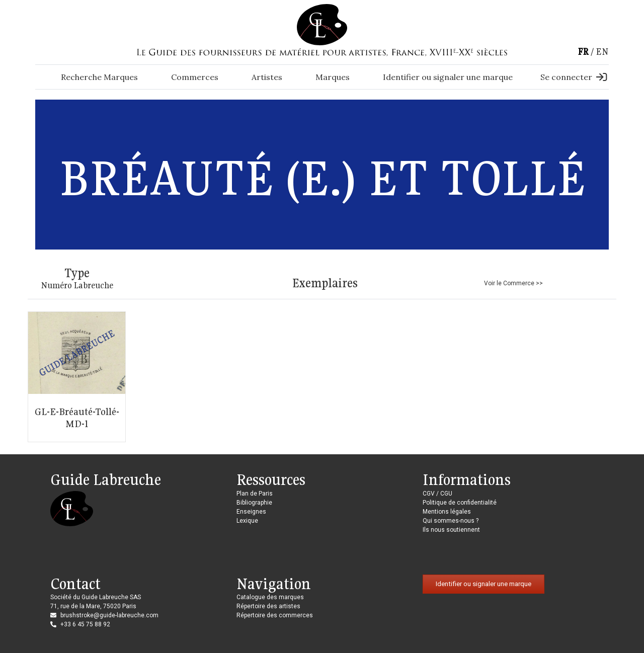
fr (583, 52)
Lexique (247, 521)
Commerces (195, 77)
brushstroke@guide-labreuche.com (109, 615)
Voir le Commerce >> (513, 283)
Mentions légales (447, 512)
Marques (333, 77)
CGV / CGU (437, 494)
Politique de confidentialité (460, 503)
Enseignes (251, 512)
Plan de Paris (255, 494)
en (602, 52)
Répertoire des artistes (268, 606)
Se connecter (574, 77)
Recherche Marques (99, 77)
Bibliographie (254, 503)
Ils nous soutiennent (451, 530)
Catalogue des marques (270, 597)
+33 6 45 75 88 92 (85, 624)
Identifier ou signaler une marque (448, 77)
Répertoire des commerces (275, 615)
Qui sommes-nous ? (451, 521)
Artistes (267, 77)
